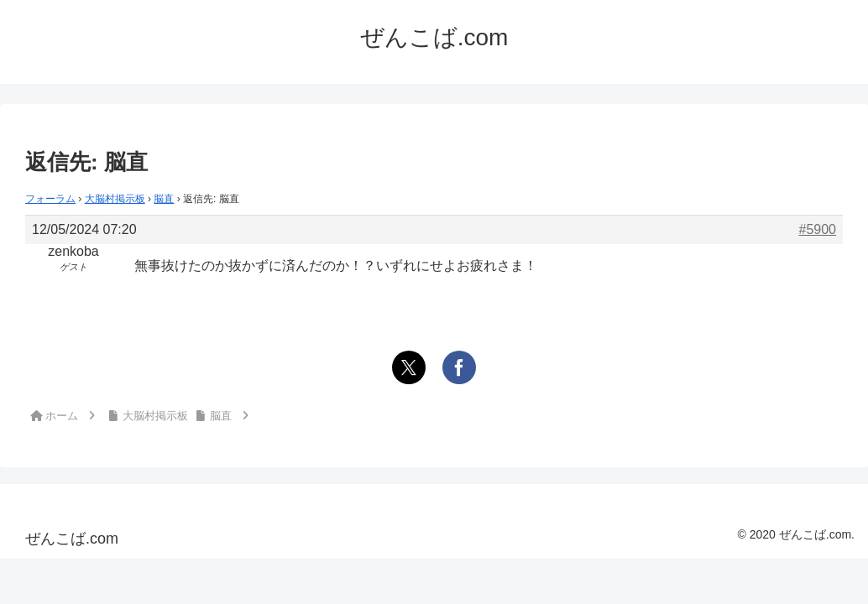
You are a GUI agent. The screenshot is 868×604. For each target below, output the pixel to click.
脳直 (164, 199)
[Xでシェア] (409, 367)
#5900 (818, 229)
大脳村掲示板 (115, 199)
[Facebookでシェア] (459, 367)
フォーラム (50, 199)
